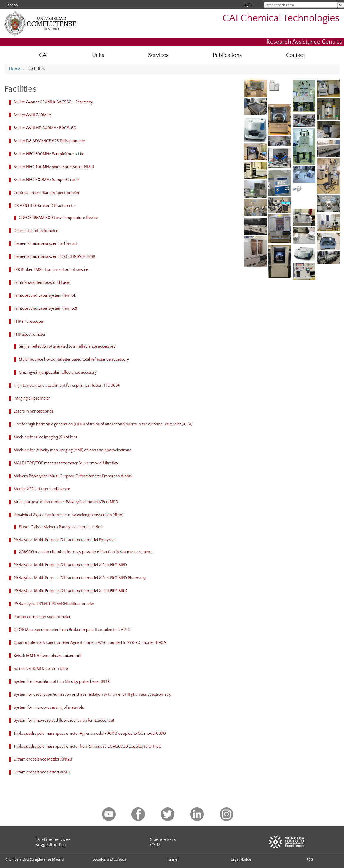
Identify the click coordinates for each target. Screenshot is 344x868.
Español (12, 5)
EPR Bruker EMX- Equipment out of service (51, 270)
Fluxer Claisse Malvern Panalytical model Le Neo (61, 527)
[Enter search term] (341, 5)
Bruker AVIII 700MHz (32, 115)
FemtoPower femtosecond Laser (42, 283)
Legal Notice (241, 859)
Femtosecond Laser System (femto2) (45, 309)
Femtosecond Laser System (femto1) (45, 296)
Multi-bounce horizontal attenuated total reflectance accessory (74, 360)
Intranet (172, 859)
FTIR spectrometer (30, 334)
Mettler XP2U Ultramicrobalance (42, 489)
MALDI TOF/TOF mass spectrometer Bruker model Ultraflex (66, 463)
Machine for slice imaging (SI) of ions (45, 437)
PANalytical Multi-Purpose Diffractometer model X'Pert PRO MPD (70, 565)
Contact (295, 55)
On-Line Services (53, 839)
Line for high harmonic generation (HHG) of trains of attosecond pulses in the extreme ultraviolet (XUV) (103, 424)
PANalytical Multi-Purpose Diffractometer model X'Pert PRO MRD (70, 591)
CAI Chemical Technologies (281, 18)
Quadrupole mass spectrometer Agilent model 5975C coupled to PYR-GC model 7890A (90, 643)
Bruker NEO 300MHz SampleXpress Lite (49, 154)
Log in (247, 5)
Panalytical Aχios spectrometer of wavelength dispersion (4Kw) (68, 515)
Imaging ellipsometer (32, 398)
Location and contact (109, 859)
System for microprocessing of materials (49, 708)
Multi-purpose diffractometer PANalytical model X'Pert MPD (66, 502)
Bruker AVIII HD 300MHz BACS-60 (45, 128)
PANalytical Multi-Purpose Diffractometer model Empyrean (65, 540)
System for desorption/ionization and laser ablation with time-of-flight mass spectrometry (92, 695)
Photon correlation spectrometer (42, 617)
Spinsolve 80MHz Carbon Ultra (41, 669)
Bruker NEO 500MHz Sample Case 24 (47, 180)
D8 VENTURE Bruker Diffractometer (45, 206)
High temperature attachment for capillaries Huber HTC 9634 (67, 385)
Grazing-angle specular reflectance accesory (58, 372)
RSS (310, 859)
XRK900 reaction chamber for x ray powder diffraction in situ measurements (86, 552)
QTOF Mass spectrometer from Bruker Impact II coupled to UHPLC (72, 630)
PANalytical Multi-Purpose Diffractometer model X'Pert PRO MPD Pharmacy (80, 578)
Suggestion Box (51, 845)
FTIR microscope (28, 322)
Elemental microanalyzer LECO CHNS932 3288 (54, 257)
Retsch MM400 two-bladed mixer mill (47, 656)
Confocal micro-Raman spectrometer (46, 193)
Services (158, 55)
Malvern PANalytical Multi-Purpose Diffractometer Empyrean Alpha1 (73, 476)
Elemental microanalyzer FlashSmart (45, 244)
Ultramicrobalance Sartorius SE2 (42, 772)
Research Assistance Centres (304, 42)
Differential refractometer (36, 231)
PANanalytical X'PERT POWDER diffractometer (54, 604)
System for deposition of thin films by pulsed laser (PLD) (62, 682)
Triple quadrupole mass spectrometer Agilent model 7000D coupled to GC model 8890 (90, 733)
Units (98, 55)
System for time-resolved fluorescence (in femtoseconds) (64, 720)
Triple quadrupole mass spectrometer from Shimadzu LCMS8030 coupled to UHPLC (87, 746)
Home (15, 69)
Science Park (163, 839)
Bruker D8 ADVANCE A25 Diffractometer (49, 141)
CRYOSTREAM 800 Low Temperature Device (58, 218)
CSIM (155, 845)
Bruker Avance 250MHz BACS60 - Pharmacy (53, 102)
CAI (43, 55)
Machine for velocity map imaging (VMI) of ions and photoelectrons (72, 450)
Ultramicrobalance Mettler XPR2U (43, 759)
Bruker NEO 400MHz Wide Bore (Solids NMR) (54, 167)
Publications (227, 55)
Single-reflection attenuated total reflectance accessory (67, 347)
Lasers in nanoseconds (34, 411)
